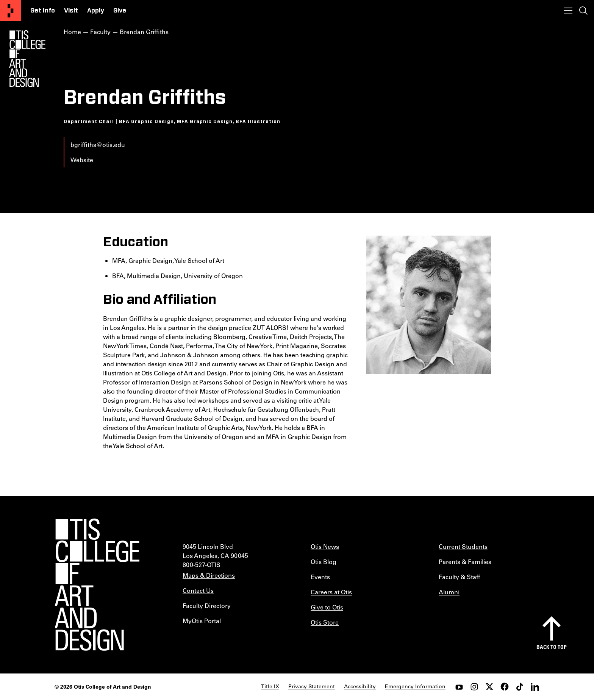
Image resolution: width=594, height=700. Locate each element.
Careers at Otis (331, 592)
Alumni (449, 592)
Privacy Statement (312, 686)
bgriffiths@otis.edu (98, 145)
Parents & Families (465, 562)
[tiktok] (520, 687)
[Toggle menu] (568, 11)
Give (120, 11)
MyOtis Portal (202, 621)
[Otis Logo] (27, 59)
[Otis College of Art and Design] (11, 11)
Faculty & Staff (459, 577)
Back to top (552, 647)
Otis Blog (324, 562)
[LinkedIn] (535, 687)
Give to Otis (327, 607)
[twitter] (489, 687)
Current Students (463, 546)
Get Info (43, 11)
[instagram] (474, 687)
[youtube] (459, 687)
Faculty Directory (207, 605)
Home (72, 32)
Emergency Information (415, 686)
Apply (96, 11)
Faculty (100, 32)
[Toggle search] (583, 11)
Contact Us (198, 590)
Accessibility (360, 686)
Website (82, 160)
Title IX (270, 686)
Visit (71, 11)
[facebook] (505, 687)
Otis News (325, 546)
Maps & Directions (209, 575)
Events (320, 577)
